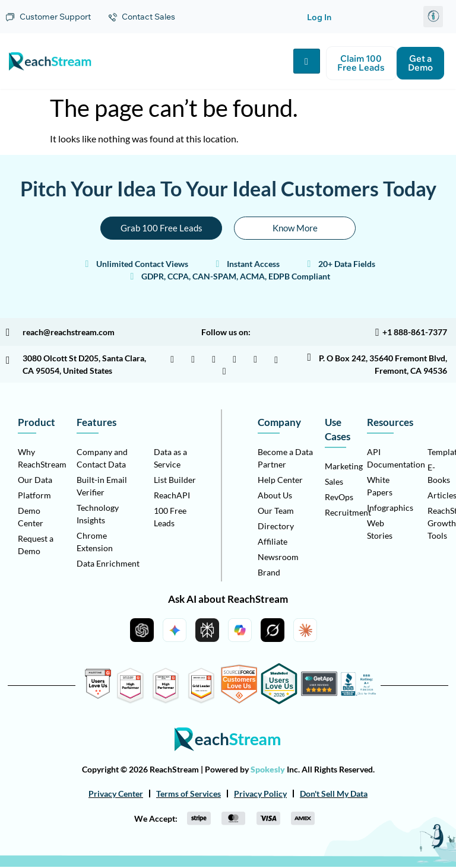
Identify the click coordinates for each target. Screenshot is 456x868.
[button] (433, 17)
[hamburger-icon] (307, 62)
